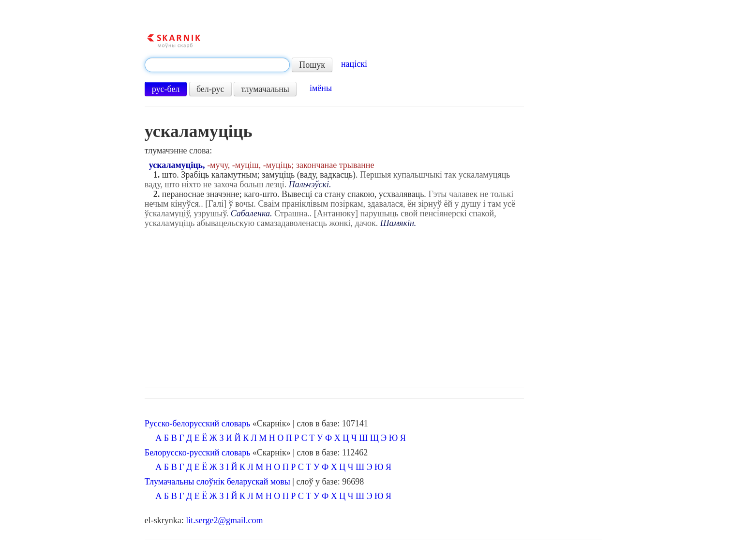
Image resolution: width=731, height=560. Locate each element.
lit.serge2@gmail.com (224, 520)
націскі (354, 64)
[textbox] (217, 65)
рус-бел (166, 89)
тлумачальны (265, 89)
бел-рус (210, 89)
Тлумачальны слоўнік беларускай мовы (217, 482)
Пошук (312, 65)
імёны (321, 88)
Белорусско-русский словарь (198, 453)
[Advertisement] (373, 305)
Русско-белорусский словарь (197, 424)
